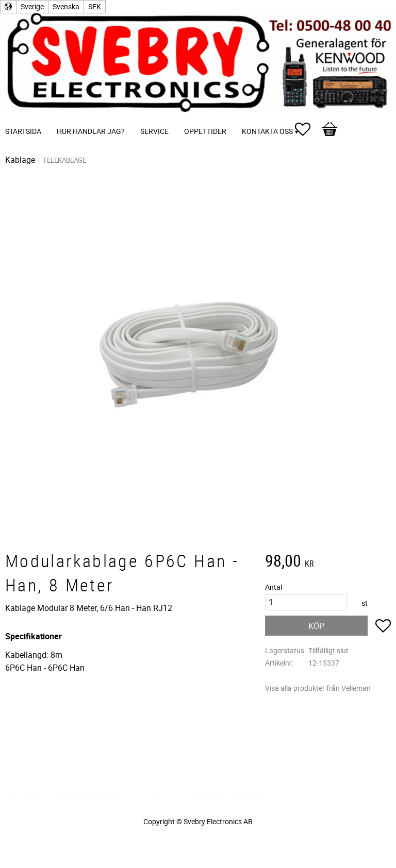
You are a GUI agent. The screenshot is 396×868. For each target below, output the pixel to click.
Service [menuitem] (154, 131)
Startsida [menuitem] (23, 131)
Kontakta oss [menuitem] (267, 131)
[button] (308, 129)
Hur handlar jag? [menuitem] (91, 131)
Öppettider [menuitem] (205, 131)
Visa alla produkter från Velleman (318, 688)
